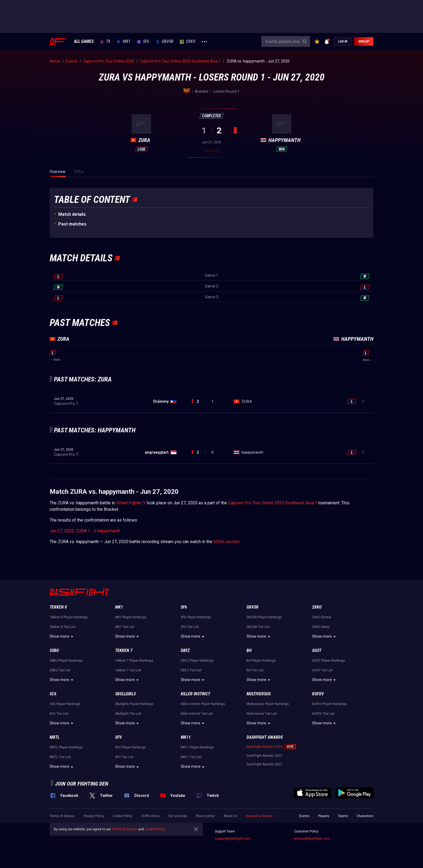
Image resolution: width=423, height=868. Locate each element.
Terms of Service (62, 816)
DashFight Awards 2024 (264, 747)
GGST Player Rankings (329, 661)
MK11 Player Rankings (197, 747)
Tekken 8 (58, 607)
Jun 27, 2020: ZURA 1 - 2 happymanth (85, 531)
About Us (230, 816)
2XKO (188, 41)
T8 (105, 41)
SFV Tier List (124, 757)
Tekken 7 (124, 650)
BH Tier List (255, 670)
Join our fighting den (82, 784)
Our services (178, 816)
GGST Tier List (323, 670)
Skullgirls (125, 694)
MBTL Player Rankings (66, 747)
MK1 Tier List (125, 627)
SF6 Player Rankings (196, 617)
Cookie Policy (122, 816)
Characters (365, 816)
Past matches (72, 224)
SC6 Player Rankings (65, 704)
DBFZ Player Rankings (197, 661)
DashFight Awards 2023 (264, 756)
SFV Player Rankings (130, 747)
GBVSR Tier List (258, 627)
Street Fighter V (131, 503)
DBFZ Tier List (191, 670)
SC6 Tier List (59, 714)
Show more (62, 637)
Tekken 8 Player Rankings (69, 617)
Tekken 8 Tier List (63, 627)
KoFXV (318, 694)
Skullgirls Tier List (128, 714)
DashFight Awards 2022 (264, 764)
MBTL (54, 737)
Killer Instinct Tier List (197, 714)
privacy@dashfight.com (312, 839)
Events (304, 816)
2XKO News (321, 627)
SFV (118, 737)
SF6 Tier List (190, 627)
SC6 (53, 694)
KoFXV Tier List (323, 714)
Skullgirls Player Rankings (134, 704)
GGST (317, 650)
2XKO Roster (322, 617)
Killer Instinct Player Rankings (203, 704)
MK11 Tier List (191, 757)
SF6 (143, 41)
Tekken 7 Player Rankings (134, 661)
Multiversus (259, 694)
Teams (343, 816)
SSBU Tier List (60, 670)
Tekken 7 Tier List (128, 670)
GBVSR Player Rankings (264, 617)
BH (249, 650)
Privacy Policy (94, 816)
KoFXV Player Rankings (329, 704)
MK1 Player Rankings (131, 617)
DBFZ (185, 650)
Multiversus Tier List (262, 714)
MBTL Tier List (60, 757)
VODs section (226, 542)
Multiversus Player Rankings (268, 704)
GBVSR (165, 41)
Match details (72, 214)
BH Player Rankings (261, 661)
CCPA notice (150, 816)
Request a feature (259, 816)
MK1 (124, 41)
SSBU (54, 650)
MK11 (186, 737)
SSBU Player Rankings (66, 661)
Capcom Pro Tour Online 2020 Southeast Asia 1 (273, 503)
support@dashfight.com (233, 839)
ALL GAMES (84, 41)
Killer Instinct (195, 694)
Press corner (205, 816)
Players (324, 816)
